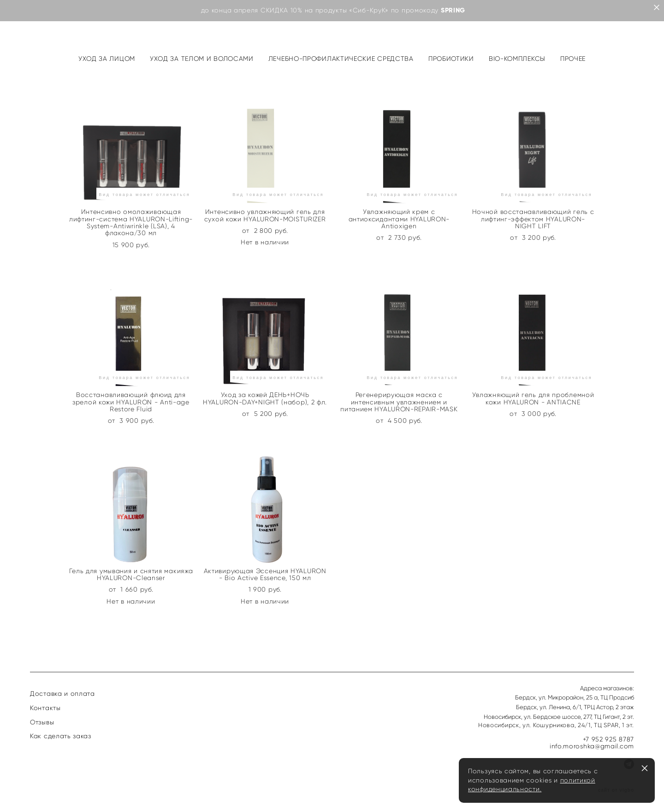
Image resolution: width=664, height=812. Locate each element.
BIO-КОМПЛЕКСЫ (517, 59)
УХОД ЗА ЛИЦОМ (107, 59)
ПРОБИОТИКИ (451, 59)
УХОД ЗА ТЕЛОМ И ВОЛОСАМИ (202, 59)
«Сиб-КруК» (369, 10)
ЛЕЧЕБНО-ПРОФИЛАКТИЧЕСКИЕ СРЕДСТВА (341, 59)
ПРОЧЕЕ (573, 59)
